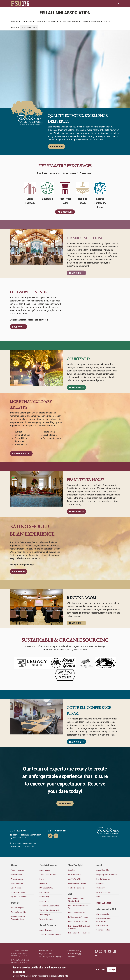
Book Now (56, 147)
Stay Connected (17, 888)
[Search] (114, 4)
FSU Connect (44, 892)
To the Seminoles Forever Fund (79, 933)
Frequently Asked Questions (107, 875)
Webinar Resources (46, 919)
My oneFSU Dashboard (19, 897)
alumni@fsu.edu (46, 951)
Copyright (71, 957)
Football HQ (44, 883)
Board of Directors (103, 879)
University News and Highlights (51, 957)
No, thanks (101, 969)
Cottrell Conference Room (100, 198)
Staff (98, 897)
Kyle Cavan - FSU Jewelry (77, 883)
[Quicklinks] (118, 4)
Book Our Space (29, 27)
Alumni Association (103, 914)
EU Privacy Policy (74, 954)
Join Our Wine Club (75, 879)
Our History (100, 888)
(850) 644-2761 (46, 954)
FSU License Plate (74, 875)
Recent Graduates (17, 870)
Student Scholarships (19, 912)
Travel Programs (45, 915)
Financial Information (104, 892)
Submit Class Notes (18, 892)
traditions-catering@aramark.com (25, 835)
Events (42, 879)
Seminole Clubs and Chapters (50, 935)
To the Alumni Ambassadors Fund (78, 907)
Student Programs (18, 908)
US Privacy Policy (74, 951)
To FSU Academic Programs (78, 917)
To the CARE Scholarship (77, 913)
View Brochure (65, 212)
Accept (112, 969)
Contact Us (100, 883)
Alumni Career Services (48, 875)
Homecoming (44, 897)
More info (64, 976)
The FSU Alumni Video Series (50, 910)
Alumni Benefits (17, 875)
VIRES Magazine (17, 883)
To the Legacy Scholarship (77, 921)
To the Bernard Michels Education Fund (76, 900)
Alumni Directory (17, 879)
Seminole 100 (44, 901)
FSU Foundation (102, 925)
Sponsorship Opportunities (49, 906)
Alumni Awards (45, 870)
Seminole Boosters (103, 930)
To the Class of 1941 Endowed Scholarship (79, 927)
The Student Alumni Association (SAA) (18, 918)
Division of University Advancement (104, 920)
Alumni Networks (46, 930)
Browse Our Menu (21, 454)
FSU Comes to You (46, 888)
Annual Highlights (103, 870)
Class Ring (72, 870)
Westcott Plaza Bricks (76, 888)
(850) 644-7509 (18, 838)
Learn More (76, 273)
